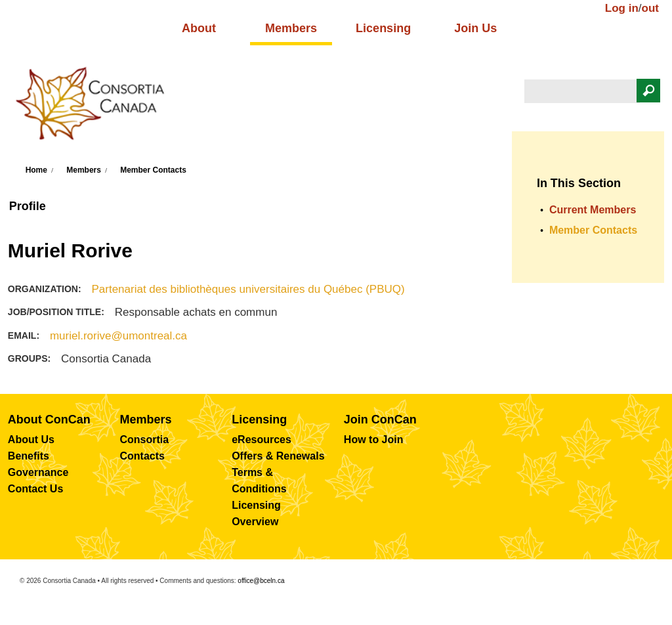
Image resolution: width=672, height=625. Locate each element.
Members (291, 28)
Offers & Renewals (278, 456)
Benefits (29, 456)
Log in (622, 8)
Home (36, 170)
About (199, 28)
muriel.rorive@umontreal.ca (118, 336)
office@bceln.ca (261, 581)
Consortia (145, 440)
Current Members (593, 210)
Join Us (475, 28)
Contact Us (35, 489)
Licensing (383, 28)
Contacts (142, 456)
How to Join (374, 440)
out (650, 8)
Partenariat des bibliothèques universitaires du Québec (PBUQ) (248, 289)
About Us (31, 440)
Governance (38, 472)
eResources (262, 440)
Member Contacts (153, 170)
